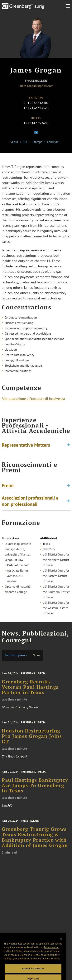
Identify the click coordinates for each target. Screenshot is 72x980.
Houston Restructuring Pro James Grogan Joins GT (32, 740)
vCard (14, 142)
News (36, 655)
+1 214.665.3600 (37, 123)
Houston (36, 98)
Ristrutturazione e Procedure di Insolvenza (33, 399)
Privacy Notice (51, 953)
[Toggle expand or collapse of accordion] (69, 446)
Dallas (36, 118)
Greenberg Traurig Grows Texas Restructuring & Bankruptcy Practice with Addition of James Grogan (35, 841)
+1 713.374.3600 (37, 103)
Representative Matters (26, 446)
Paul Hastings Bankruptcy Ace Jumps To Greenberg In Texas (35, 789)
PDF (25, 142)
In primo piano (16, 655)
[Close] (61, 945)
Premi (8, 488)
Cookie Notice (16, 957)
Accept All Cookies (33, 974)
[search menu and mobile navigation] (69, 6)
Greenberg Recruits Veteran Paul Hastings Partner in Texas (30, 691)
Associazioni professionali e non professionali (30, 503)
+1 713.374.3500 (37, 108)
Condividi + (54, 142)
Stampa (37, 142)
